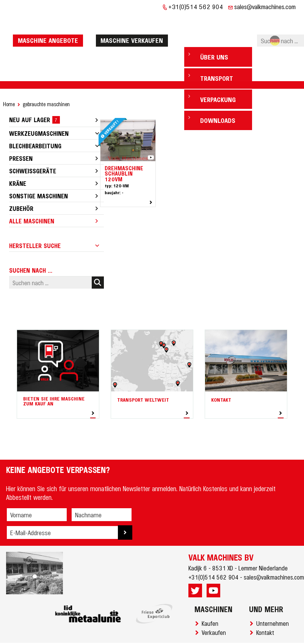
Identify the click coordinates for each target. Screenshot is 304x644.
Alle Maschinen (32, 198)
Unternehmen (274, 600)
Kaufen (212, 600)
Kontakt (267, 609)
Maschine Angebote (50, 28)
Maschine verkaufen (134, 28)
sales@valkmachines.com (265, 6)
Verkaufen (215, 609)
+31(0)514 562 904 (196, 6)
